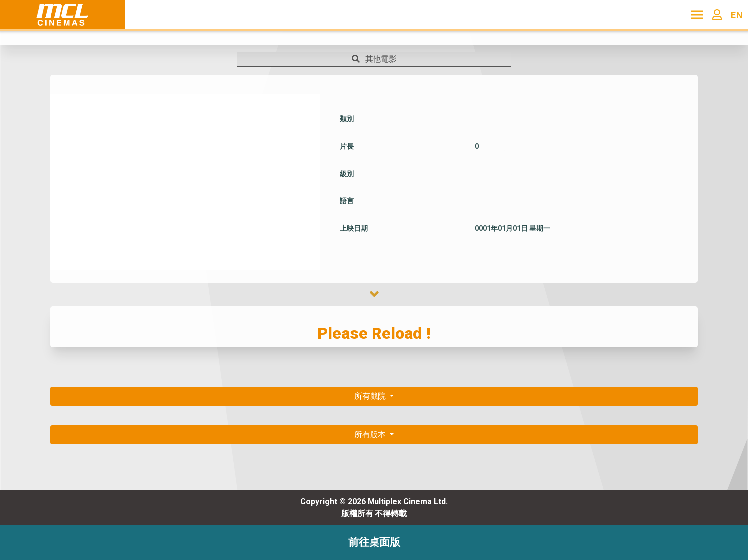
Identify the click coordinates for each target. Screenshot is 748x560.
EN (737, 15)
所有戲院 (371, 396)
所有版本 (371, 434)
